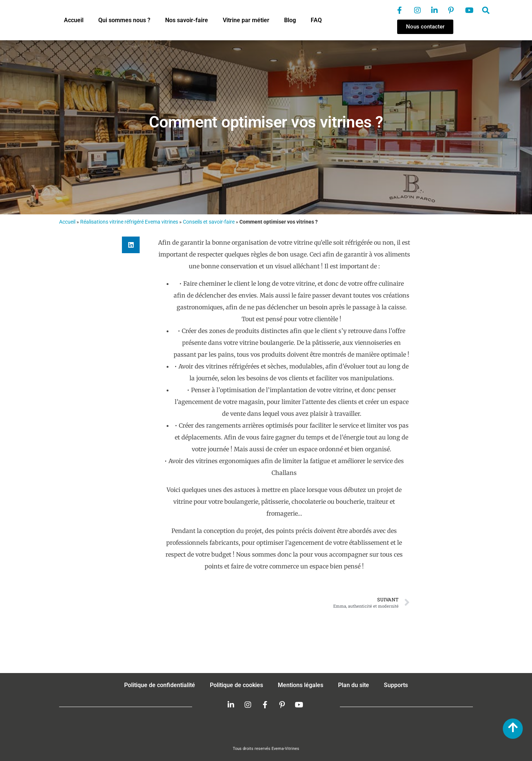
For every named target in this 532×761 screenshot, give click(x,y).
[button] (131, 245)
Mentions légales (301, 685)
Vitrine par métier (246, 20)
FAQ (316, 20)
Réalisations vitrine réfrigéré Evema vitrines (129, 222)
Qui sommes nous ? (124, 20)
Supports (396, 685)
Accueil (74, 20)
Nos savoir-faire (187, 20)
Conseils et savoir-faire (209, 222)
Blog (290, 20)
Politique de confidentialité (160, 685)
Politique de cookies (236, 685)
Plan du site (354, 685)
